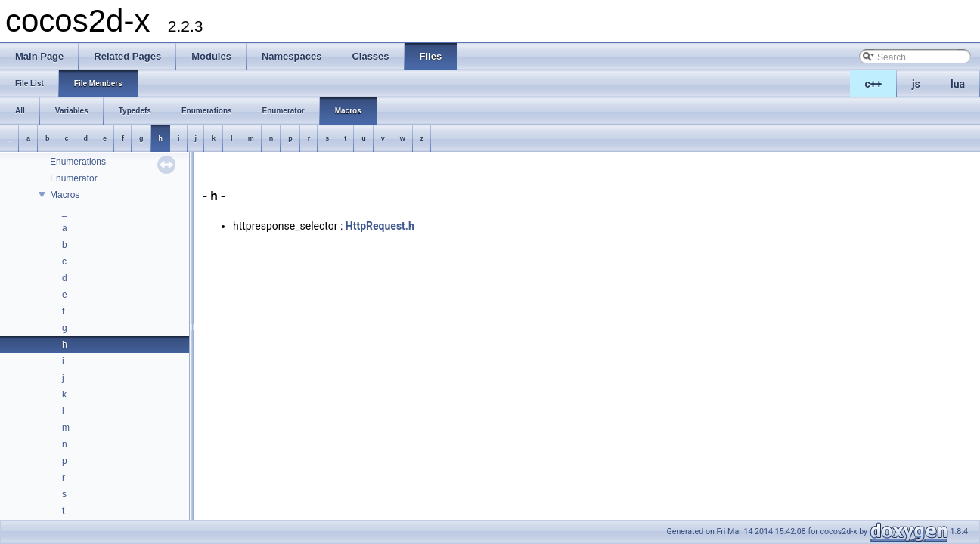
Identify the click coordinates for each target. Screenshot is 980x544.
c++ (874, 84)
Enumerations (78, 162)
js (916, 84)
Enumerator (74, 178)
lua (958, 84)
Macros (65, 195)
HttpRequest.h (380, 226)
